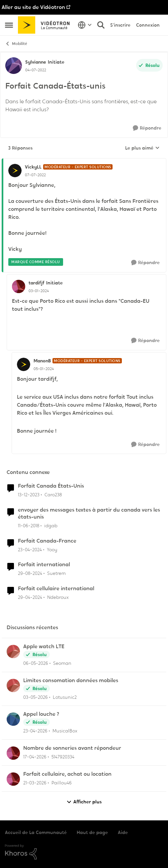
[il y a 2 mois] (36, 663)
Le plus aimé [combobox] (142, 148)
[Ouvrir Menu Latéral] (9, 25)
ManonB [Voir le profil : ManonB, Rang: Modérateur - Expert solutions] (42, 361)
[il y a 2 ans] (29, 495)
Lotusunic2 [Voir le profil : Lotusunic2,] (65, 697)
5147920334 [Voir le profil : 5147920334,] (63, 757)
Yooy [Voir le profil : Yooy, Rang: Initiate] (52, 549)
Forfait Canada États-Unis (51, 486)
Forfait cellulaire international (56, 589)
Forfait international (44, 565)
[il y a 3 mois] (35, 757)
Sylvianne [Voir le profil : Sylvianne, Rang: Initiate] (36, 62)
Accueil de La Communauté (36, 832)
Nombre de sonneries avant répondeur (72, 748)
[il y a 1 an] (30, 573)
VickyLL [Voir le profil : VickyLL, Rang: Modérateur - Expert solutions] (33, 167)
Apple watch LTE (44, 647)
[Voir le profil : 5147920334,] (13, 753)
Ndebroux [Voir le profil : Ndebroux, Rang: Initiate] (58, 597)
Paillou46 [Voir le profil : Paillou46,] (62, 783)
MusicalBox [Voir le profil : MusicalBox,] (65, 731)
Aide (123, 832)
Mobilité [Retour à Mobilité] (16, 44)
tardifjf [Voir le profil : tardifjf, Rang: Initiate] (37, 283)
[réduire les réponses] (84, 162)
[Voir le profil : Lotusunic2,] (13, 685)
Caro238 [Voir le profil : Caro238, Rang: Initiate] (53, 495)
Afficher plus (84, 802)
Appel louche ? (41, 714)
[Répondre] (147, 128)
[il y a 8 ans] (29, 526)
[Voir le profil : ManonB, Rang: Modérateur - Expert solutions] (24, 364)
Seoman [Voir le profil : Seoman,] (62, 663)
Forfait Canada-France (47, 541)
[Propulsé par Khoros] (84, 852)
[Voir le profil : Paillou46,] (13, 779)
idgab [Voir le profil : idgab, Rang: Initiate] (51, 526)
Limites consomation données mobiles (71, 680)
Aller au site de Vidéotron (33, 7)
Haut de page (92, 832)
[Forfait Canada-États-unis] (35, 175)
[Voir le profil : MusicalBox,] (13, 719)
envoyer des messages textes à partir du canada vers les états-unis (89, 513)
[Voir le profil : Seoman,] (13, 651)
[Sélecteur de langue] (85, 25)
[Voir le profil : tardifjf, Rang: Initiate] (19, 286)
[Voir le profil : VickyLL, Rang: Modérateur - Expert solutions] (15, 171)
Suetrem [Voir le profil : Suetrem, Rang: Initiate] (56, 573)
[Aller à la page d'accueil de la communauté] (46, 25)
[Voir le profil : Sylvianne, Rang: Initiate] (14, 66)
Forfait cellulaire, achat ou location (67, 774)
